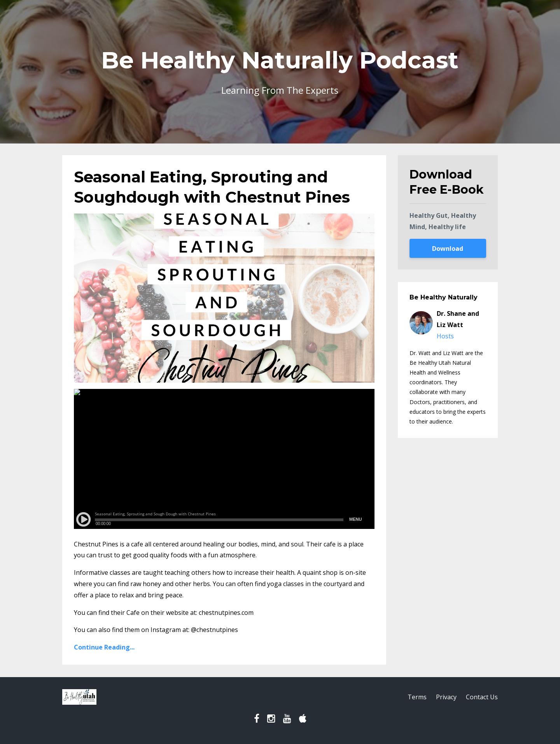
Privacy (446, 697)
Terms (417, 697)
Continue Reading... (104, 647)
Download (448, 249)
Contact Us (482, 697)
